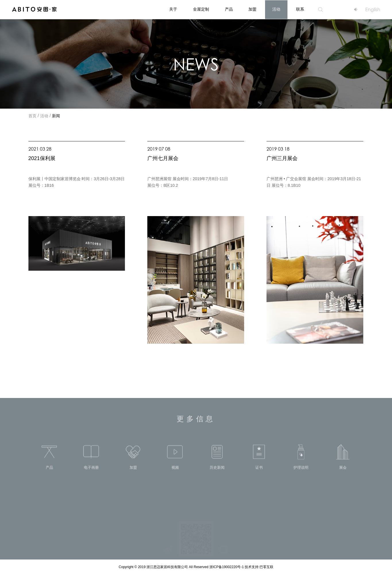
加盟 (252, 10)
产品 (229, 10)
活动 (276, 10)
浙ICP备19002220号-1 (227, 567)
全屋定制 (201, 10)
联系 (300, 10)
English (373, 9)
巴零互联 (267, 567)
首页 (32, 116)
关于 (173, 10)
